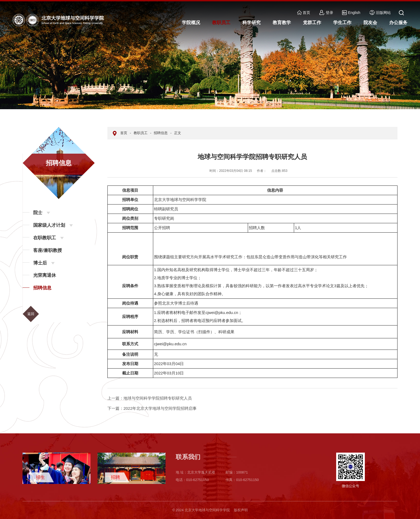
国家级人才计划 (49, 225)
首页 (304, 13)
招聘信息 (42, 288)
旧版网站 (380, 13)
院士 (38, 213)
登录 (326, 13)
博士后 (40, 263)
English (351, 13)
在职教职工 (45, 238)
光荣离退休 (45, 275)
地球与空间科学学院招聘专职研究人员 (150, 398)
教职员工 (141, 133)
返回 (31, 314)
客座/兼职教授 (48, 250)
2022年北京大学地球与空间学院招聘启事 (152, 408)
